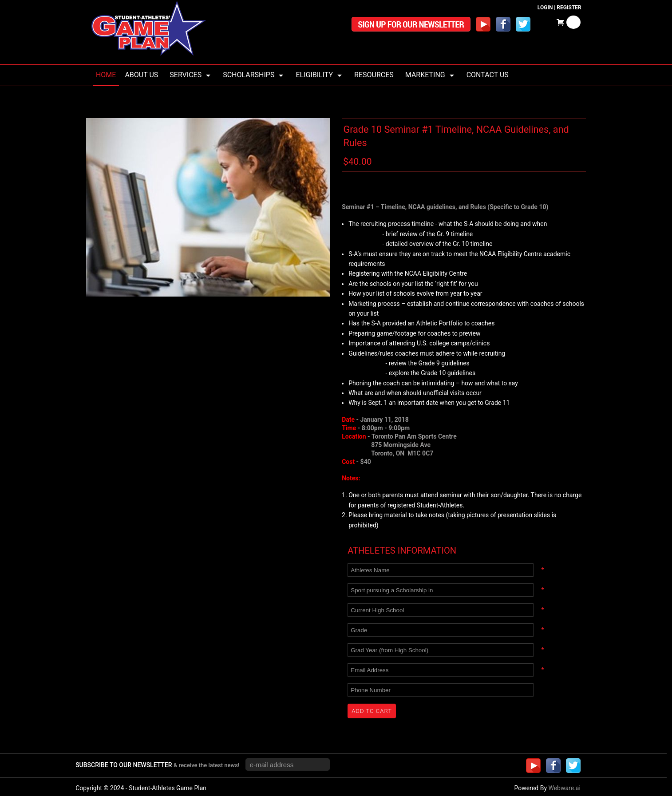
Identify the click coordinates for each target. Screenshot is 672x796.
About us (141, 75)
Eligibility (314, 75)
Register (569, 8)
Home (106, 75)
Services (186, 75)
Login (545, 8)
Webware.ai (564, 788)
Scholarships (249, 75)
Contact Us (488, 75)
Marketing (425, 75)
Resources (374, 75)
